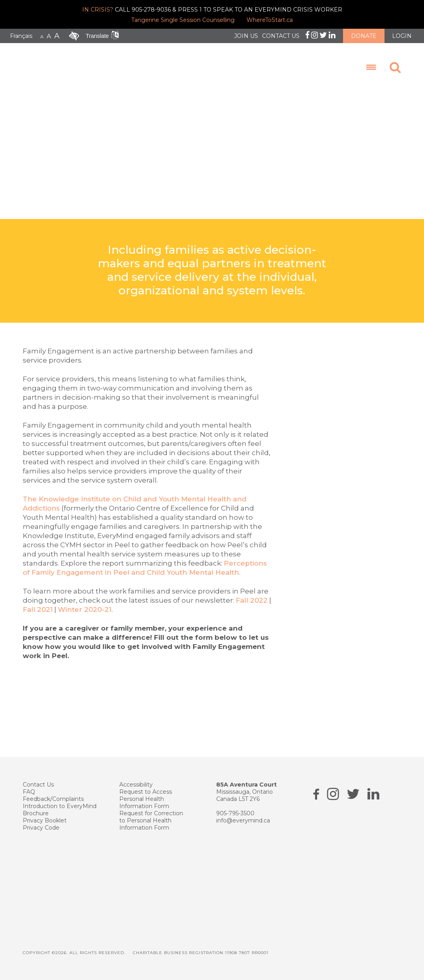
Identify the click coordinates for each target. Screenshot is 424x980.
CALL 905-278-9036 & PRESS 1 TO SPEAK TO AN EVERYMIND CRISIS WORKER (212, 10)
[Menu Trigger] (371, 67)
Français (21, 36)
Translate (97, 36)
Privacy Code (41, 828)
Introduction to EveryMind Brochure (60, 810)
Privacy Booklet (45, 820)
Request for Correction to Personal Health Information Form (151, 820)
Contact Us (38, 785)
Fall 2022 (252, 600)
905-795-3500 (235, 813)
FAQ (29, 792)
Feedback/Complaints (53, 799)
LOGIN (402, 36)
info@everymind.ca (243, 820)
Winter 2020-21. (85, 609)
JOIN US (246, 36)
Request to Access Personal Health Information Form (146, 799)
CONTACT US (281, 36)
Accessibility (136, 785)
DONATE (364, 36)
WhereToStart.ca (270, 20)
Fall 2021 (38, 609)
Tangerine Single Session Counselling (183, 20)
